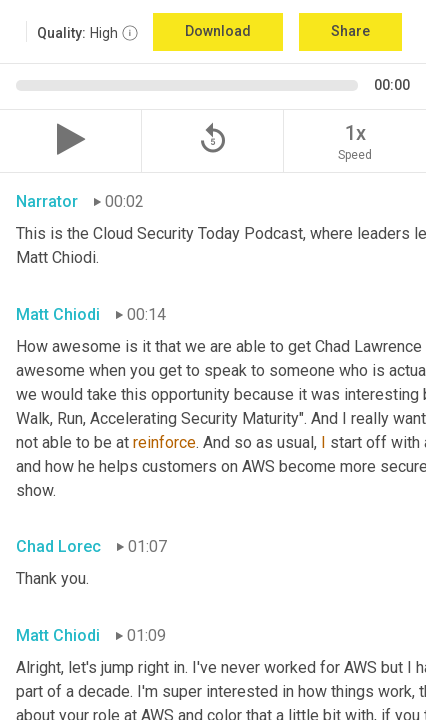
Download (218, 31)
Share (350, 31)
